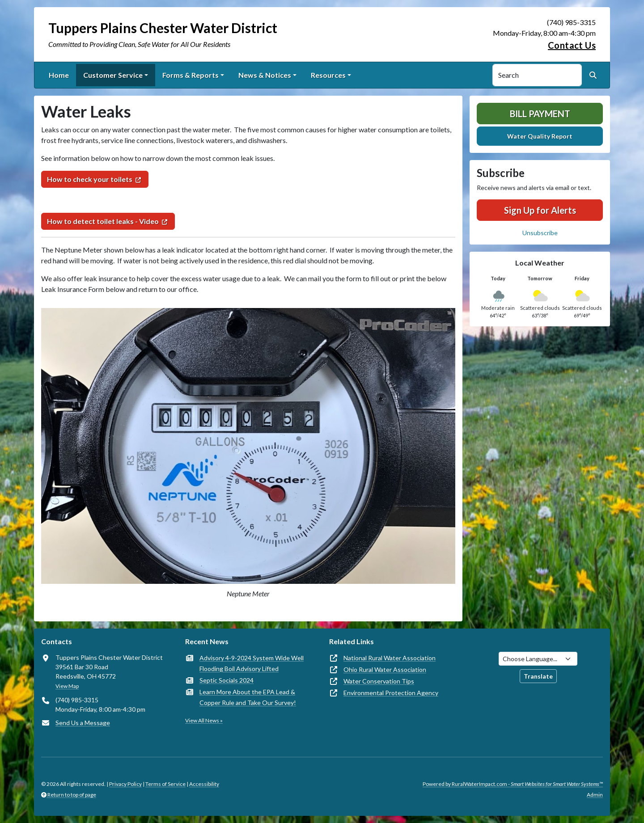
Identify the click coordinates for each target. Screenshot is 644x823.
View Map (67, 686)
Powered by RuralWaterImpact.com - (513, 784)
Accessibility (204, 784)
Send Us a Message (83, 723)
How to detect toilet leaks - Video (103, 221)
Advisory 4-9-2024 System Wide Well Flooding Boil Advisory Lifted (252, 663)
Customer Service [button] (113, 75)
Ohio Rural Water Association (385, 669)
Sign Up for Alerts (540, 210)
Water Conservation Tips (379, 681)
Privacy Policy (125, 784)
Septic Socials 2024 (227, 680)
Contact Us (572, 45)
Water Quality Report (540, 136)
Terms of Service (165, 784)
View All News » (204, 720)
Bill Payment (540, 114)
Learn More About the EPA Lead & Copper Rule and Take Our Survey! (248, 697)
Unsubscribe (540, 233)
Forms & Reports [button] (191, 75)
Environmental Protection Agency (391, 693)
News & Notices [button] (265, 75)
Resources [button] (328, 75)
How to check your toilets (90, 179)
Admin (595, 795)
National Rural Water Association (390, 658)
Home (59, 75)
